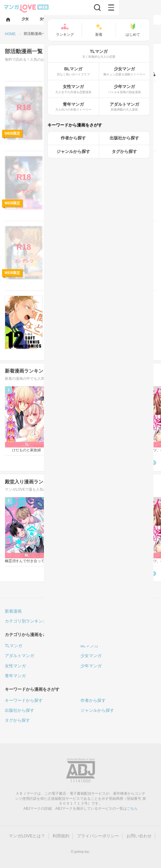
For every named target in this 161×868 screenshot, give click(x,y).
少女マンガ (91, 656)
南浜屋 (90, 188)
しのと (53, 327)
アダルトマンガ (20, 656)
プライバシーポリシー (98, 836)
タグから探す (17, 720)
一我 (51, 258)
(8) (76, 314)
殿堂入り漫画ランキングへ (125, 574)
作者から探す (93, 700)
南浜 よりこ (57, 188)
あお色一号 (56, 118)
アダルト (56, 89)
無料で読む (137, 141)
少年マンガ (91, 666)
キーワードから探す (24, 700)
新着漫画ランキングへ (129, 463)
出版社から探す (20, 710)
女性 (53, 298)
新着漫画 (13, 611)
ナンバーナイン (81, 118)
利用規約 (61, 836)
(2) (76, 244)
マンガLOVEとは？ (27, 836)
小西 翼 (76, 188)
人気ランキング (95, 611)
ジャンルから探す (97, 710)
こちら (132, 809)
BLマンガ (89, 646)
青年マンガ (15, 676)
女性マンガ (15, 666)
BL (52, 229)
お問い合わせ (139, 836)
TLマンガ (14, 646)
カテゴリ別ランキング (26, 621)
